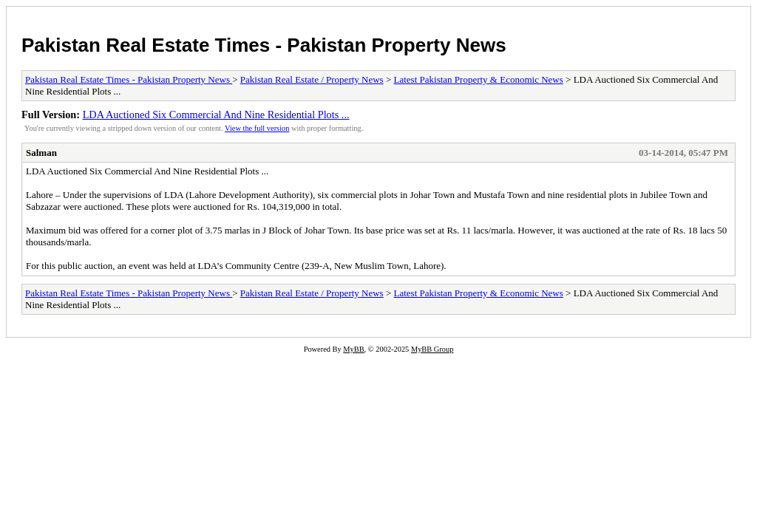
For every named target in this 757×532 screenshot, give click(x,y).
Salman (41, 153)
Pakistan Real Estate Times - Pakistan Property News (264, 45)
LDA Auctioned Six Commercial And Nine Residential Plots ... (216, 115)
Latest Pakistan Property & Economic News (479, 79)
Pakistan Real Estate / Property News (312, 79)
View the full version (257, 128)
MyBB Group (432, 349)
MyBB (353, 349)
